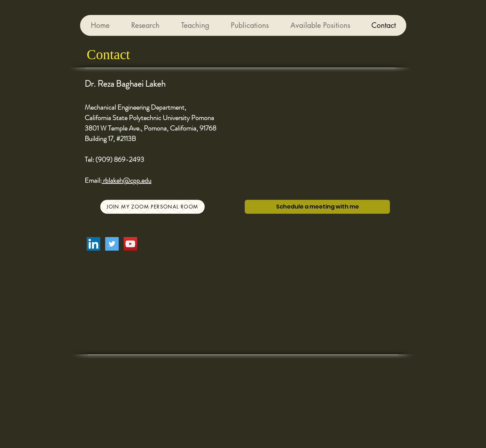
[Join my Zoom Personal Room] (152, 207)
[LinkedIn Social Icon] (93, 244)
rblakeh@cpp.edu (127, 180)
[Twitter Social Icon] (112, 244)
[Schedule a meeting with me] (317, 207)
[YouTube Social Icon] (130, 244)
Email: (93, 180)
